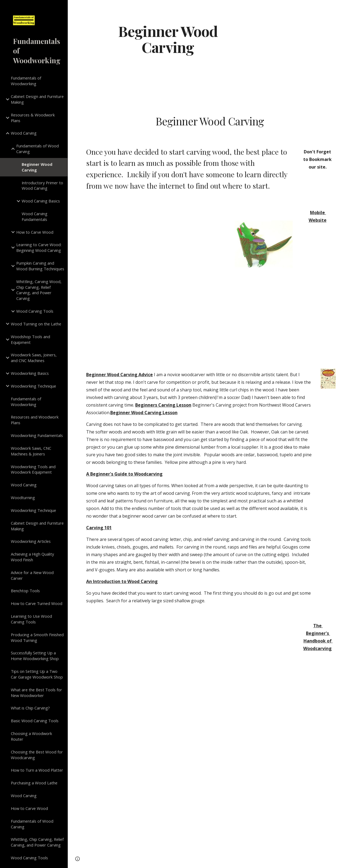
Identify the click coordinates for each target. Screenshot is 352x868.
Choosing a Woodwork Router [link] (31, 736)
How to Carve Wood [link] (35, 232)
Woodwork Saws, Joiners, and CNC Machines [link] (34, 358)
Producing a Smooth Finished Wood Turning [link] (37, 637)
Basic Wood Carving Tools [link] (35, 721)
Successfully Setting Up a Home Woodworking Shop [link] (35, 656)
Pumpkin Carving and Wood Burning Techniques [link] (40, 266)
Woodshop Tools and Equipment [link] (30, 339)
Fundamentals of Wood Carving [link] (38, 149)
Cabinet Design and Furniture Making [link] (37, 99)
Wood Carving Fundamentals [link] (35, 216)
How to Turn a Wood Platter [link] (37, 770)
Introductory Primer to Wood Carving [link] (42, 186)
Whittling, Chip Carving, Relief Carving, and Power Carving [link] (37, 842)
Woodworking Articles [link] (31, 541)
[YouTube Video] (188, 777)
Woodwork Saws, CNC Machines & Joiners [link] (31, 451)
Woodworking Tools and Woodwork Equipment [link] (33, 469)
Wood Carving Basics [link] (41, 201)
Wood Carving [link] (24, 133)
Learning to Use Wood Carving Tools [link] (31, 619)
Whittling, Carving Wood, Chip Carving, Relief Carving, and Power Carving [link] (39, 290)
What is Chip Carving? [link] (30, 708)
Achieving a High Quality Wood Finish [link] (32, 557)
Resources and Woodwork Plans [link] (35, 420)
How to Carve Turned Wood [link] (37, 603)
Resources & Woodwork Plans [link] (33, 118)
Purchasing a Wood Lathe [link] (34, 783)
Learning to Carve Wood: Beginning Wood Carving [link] (39, 247)
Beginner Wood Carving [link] (37, 167)
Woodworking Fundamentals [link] (37, 435)
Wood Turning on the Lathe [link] (36, 324)
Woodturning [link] (23, 498)
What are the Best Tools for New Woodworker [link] (36, 693)
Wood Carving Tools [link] (35, 311)
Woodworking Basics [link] (30, 373)
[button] (345, 8)
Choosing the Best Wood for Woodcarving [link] (37, 755)
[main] (168, 39)
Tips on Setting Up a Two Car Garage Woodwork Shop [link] (37, 674)
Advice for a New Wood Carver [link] (32, 575)
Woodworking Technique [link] (33, 386)
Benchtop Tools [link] (25, 591)
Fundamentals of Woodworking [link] (26, 81)
